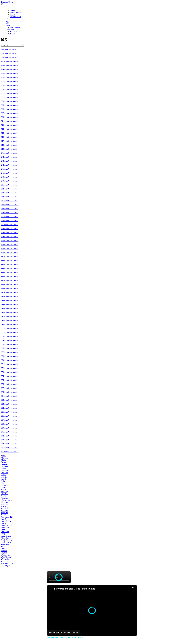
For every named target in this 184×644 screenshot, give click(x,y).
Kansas (4, 490)
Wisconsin (5, 559)
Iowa (3, 487)
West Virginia (6, 557)
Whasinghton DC (8, 563)
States (13, 10)
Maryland (5, 498)
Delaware (5, 473)
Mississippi (5, 506)
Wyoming (5, 561)
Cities (12, 34)
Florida (4, 475)
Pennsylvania (6, 536)
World (8, 25)
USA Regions (6, 565)
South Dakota (6, 542)
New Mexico (6, 521)
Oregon (4, 534)
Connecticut (5, 471)
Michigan (5, 502)
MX (7, 23)
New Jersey (5, 519)
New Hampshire (7, 517)
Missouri (4, 508)
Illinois (4, 483)
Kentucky (5, 492)
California (5, 466)
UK (7, 21)
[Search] (23, 45)
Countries (14, 31)
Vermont (4, 551)
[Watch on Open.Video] (63, 632)
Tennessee (5, 544)
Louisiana (5, 494)
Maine (3, 496)
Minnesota (5, 504)
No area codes (16, 17)
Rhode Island (6, 538)
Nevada (4, 515)
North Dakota (6, 527)
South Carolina (7, 540)
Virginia (4, 553)
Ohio (3, 530)
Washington (5, 555)
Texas (3, 546)
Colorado (4, 468)
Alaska (4, 460)
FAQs (12, 15)
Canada (8, 19)
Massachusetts (6, 500)
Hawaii (4, 479)
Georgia (4, 477)
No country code (17, 27)
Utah (3, 549)
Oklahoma (5, 532)
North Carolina (7, 525)
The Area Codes (7, 2)
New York (5, 523)
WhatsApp (10, 29)
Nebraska (4, 513)
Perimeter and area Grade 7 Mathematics (75, 589)
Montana (4, 511)
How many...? (16, 12)
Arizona (4, 462)
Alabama (4, 458)
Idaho (3, 481)
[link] (51, 589)
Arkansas (4, 464)
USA (8, 8)
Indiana (4, 485)
